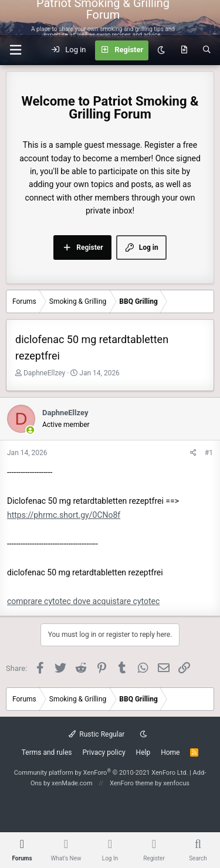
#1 (209, 453)
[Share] (193, 453)
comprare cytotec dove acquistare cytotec (83, 601)
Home (170, 752)
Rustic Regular (97, 734)
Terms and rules (47, 752)
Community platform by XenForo (101, 773)
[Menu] (204, 18)
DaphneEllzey (44, 373)
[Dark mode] (161, 50)
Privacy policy (104, 752)
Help (143, 752)
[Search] (207, 50)
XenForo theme (132, 783)
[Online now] (30, 431)
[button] (15, 50)
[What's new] (184, 50)
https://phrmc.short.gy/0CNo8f (64, 515)
